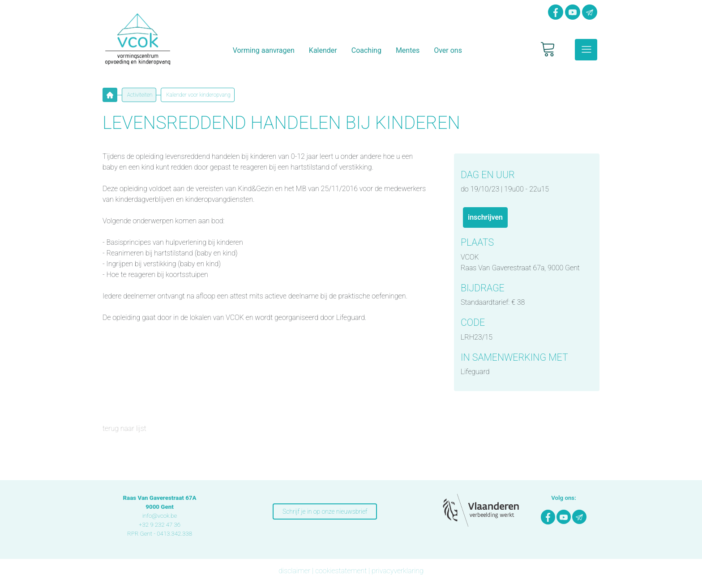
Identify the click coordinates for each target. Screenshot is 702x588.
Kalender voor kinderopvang (198, 95)
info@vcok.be (160, 516)
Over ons (448, 50)
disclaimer (294, 571)
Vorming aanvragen (264, 50)
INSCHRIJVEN (485, 217)
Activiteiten (139, 95)
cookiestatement (341, 571)
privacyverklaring (398, 571)
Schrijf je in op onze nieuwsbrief (325, 511)
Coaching (366, 50)
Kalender (323, 50)
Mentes (408, 50)
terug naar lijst (124, 428)
